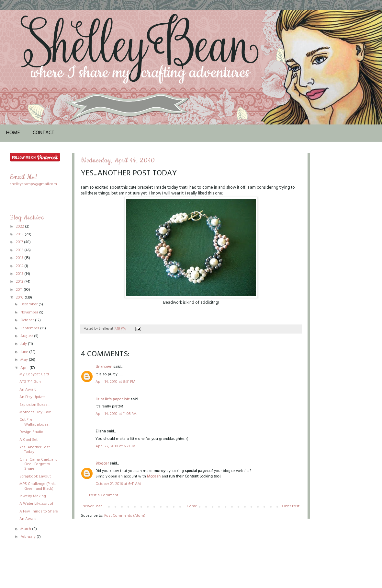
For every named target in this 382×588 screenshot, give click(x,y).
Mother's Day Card (35, 412)
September (30, 328)
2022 (20, 227)
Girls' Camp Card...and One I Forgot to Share (39, 464)
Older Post (291, 506)
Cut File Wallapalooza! (34, 422)
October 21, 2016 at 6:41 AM (118, 484)
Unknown (104, 367)
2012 (20, 282)
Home (13, 133)
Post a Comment (104, 495)
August (27, 336)
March (26, 529)
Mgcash (154, 476)
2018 (20, 234)
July (24, 344)
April (25, 368)
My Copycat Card (34, 374)
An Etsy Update (33, 397)
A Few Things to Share (39, 512)
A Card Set (28, 440)
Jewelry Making (33, 496)
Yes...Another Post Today (35, 450)
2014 (20, 266)
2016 (20, 250)
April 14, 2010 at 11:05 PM (116, 414)
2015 (20, 258)
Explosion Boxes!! (34, 405)
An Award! (28, 519)
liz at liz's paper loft (112, 399)
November (30, 312)
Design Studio (31, 432)
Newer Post (92, 506)
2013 (20, 274)
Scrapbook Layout (35, 476)
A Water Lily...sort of (36, 504)
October (28, 320)
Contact (44, 133)
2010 (20, 298)
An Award (28, 390)
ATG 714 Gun (30, 382)
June (25, 352)
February (28, 537)
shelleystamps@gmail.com (33, 184)
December (29, 304)
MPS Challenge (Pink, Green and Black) (38, 486)
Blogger (102, 464)
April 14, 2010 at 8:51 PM (115, 382)
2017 (20, 242)
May (25, 360)
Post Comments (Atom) (125, 516)
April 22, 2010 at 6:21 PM (116, 446)
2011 (20, 290)
